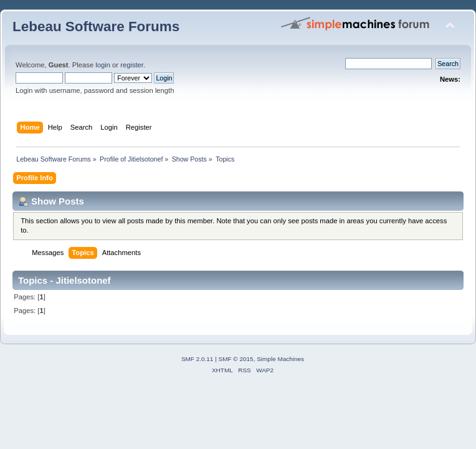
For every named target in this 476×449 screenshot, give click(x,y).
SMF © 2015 (236, 359)
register (132, 65)
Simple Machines (280, 359)
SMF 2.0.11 (198, 359)
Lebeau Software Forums (96, 27)
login (103, 65)
